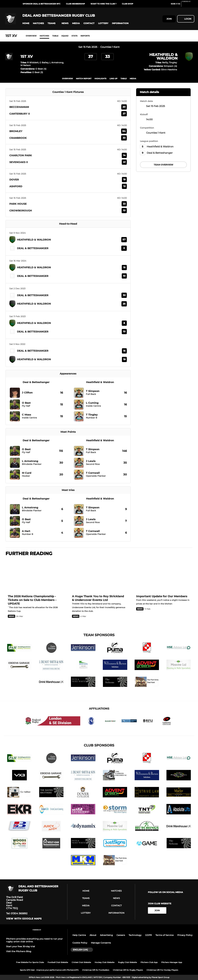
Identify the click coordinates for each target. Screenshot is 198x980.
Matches (44, 36)
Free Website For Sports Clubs (30, 962)
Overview (31, 36)
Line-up (113, 79)
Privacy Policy (185, 935)
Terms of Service (165, 935)
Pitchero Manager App (172, 962)
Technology (135, 935)
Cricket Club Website (81, 962)
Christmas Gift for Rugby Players (128, 970)
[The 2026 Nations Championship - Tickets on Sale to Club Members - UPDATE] (35, 576)
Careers (121, 935)
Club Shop (128, 4)
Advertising (106, 935)
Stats (74, 36)
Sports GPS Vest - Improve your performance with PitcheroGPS (49, 970)
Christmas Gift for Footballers (96, 970)
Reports (85, 36)
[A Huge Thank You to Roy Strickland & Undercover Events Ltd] (99, 576)
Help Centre (79, 935)
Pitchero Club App (149, 962)
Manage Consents (101, 943)
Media (133, 79)
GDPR (148, 935)
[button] (26, 23)
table (124, 79)
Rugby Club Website (127, 962)
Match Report (84, 79)
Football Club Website (58, 962)
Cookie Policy (80, 943)
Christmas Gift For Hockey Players (162, 970)
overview (67, 79)
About (93, 935)
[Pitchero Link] (188, 5)
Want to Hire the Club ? (103, 4)
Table (55, 36)
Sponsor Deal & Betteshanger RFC (42, 4)
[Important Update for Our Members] (163, 576)
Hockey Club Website (105, 962)
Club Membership (75, 4)
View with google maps (24, 919)
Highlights (100, 79)
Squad (65, 36)
